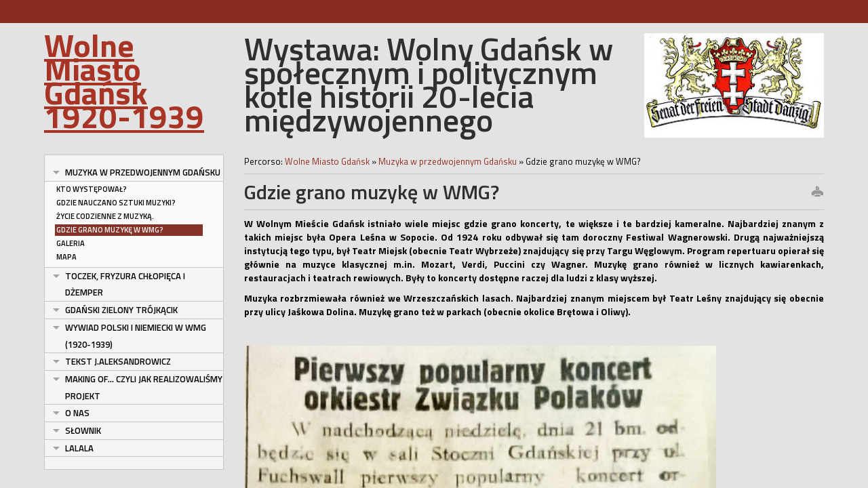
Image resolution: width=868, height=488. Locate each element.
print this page (817, 192)
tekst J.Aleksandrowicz (118, 361)
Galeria (71, 243)
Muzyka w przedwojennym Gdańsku (143, 172)
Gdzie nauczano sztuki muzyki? (116, 203)
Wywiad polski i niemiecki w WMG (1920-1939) (136, 336)
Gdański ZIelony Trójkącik (121, 310)
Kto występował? (92, 189)
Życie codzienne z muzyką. (105, 216)
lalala (79, 448)
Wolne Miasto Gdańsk (328, 161)
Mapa (66, 257)
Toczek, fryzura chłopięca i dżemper (125, 284)
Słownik (83, 430)
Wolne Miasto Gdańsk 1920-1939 (124, 80)
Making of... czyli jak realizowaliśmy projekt (144, 387)
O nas (77, 413)
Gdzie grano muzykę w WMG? (110, 230)
